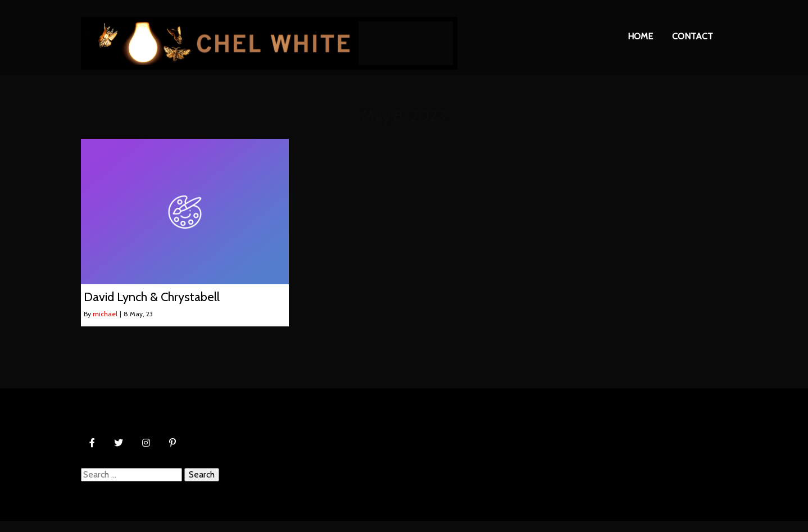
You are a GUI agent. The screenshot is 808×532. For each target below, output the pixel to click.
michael (105, 314)
